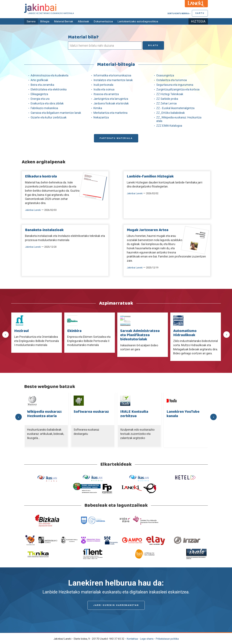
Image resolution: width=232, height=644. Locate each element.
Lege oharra (147, 639)
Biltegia (45, 21)
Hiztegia (198, 21)
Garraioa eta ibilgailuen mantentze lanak (56, 113)
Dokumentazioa (103, 21)
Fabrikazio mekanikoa (44, 108)
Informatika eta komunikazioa (112, 75)
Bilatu (153, 45)
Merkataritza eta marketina (110, 113)
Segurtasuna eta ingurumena (175, 85)
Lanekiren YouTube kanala (183, 414)
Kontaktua (132, 639)
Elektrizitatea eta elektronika (49, 89)
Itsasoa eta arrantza (106, 94)
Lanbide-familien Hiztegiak (150, 177)
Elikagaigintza (39, 94)
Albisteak (83, 21)
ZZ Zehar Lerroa (166, 103)
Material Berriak (64, 21)
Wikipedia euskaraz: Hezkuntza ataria (44, 414)
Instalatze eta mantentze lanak (113, 80)
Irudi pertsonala (103, 85)
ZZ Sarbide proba (167, 99)
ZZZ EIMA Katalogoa (169, 126)
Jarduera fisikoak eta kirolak (111, 103)
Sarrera (31, 21)
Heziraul (21, 331)
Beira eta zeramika (42, 85)
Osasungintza (165, 75)
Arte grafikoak (39, 80)
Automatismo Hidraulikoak (185, 333)
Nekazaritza (101, 117)
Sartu (200, 13)
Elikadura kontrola (41, 177)
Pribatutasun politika (167, 639)
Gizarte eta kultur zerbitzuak (49, 117)
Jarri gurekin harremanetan (116, 605)
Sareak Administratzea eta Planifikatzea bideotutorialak (140, 335)
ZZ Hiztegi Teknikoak (170, 94)
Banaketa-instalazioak (44, 230)
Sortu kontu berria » (179, 14)
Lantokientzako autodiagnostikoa (138, 21)
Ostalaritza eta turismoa (172, 80)
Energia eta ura (40, 99)
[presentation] (5, 335)
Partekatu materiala (116, 138)
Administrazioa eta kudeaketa (49, 75)
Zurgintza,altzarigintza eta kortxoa (178, 89)
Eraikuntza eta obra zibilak (47, 103)
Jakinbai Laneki (33, 210)
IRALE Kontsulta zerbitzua (134, 414)
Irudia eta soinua (104, 89)
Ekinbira (74, 331)
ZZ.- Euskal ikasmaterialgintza (175, 108)
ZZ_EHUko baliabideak (171, 113)
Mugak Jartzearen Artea (148, 230)
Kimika (98, 108)
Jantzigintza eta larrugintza (111, 99)
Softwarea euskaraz (91, 412)
